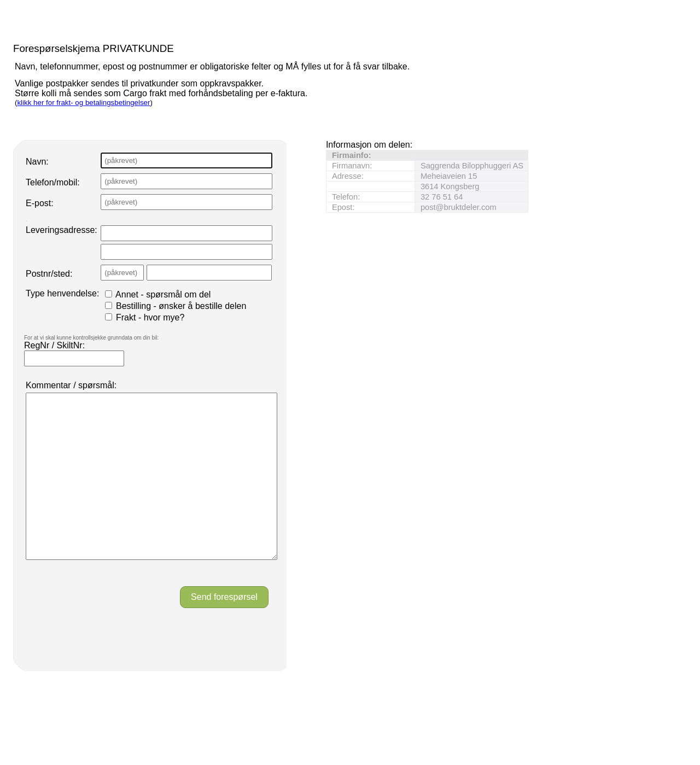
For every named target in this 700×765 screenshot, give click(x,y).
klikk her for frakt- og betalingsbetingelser (83, 103)
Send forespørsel (224, 630)
